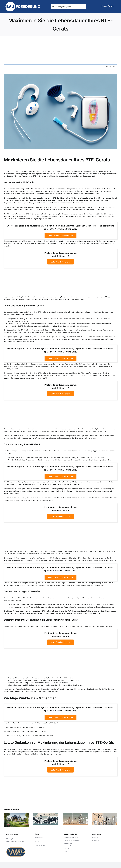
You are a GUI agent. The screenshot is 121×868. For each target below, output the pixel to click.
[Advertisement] (60, 50)
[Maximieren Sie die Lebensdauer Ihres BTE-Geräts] (60, 111)
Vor (114, 66)
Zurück (109, 66)
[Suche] (53, 7)
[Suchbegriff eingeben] (68, 7)
